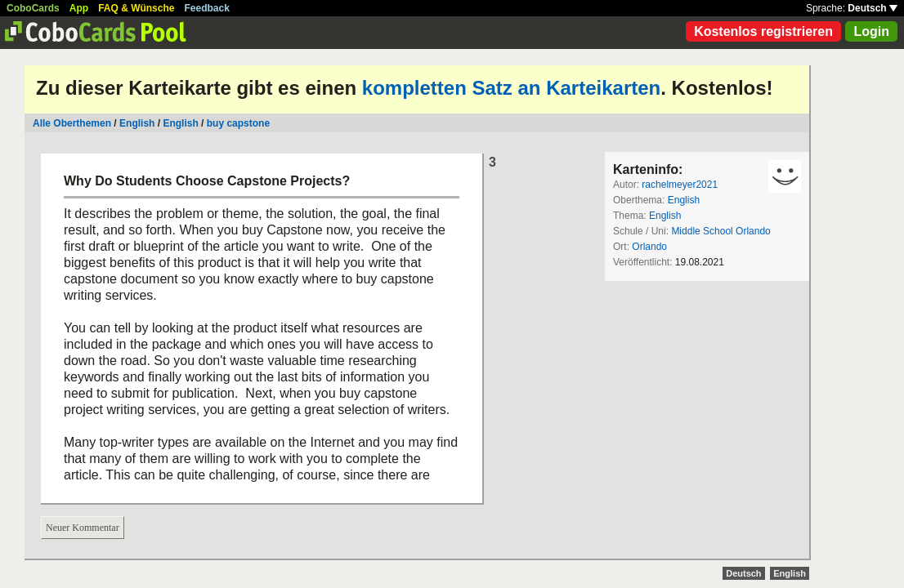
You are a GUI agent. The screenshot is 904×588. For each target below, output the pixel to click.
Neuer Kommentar (83, 528)
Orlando (649, 247)
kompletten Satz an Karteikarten (511, 88)
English (137, 123)
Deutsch (873, 8)
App (79, 8)
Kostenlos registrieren (763, 31)
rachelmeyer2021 (680, 185)
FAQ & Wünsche (136, 8)
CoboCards (33, 8)
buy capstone (238, 123)
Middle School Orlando (721, 231)
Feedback (207, 8)
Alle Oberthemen (72, 123)
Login (871, 31)
